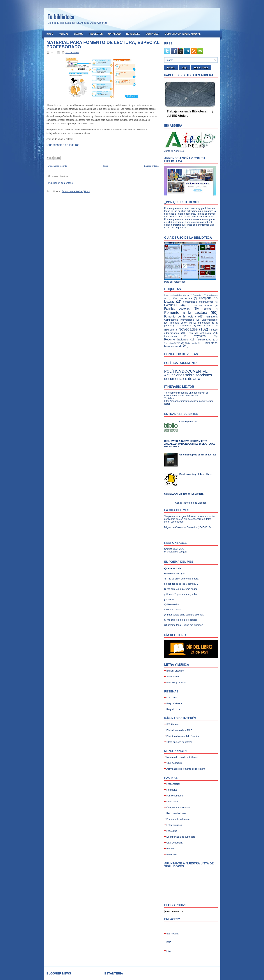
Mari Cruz (172, 698)
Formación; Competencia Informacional (191, 318)
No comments (72, 53)
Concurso (193, 305)
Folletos (207, 309)
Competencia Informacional (183, 34)
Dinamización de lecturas (63, 145)
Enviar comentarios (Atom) (76, 191)
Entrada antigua (151, 166)
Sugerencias (204, 340)
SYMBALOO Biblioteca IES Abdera (184, 494)
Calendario (198, 295)
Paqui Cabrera (174, 703)
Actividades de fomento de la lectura (186, 769)
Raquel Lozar (174, 709)
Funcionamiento (209, 320)
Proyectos (96, 34)
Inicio (50, 34)
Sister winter (173, 677)
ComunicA (171, 305)
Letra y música (205, 325)
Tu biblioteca (61, 17)
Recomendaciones (176, 339)
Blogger (202, 503)
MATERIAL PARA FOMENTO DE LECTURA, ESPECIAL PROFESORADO (103, 45)
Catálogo (114, 34)
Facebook (172, 854)
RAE (169, 951)
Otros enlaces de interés (179, 742)
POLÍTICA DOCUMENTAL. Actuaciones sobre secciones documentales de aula (188, 375)
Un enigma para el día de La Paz (198, 455)
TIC (179, 343)
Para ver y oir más (176, 682)
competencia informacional (198, 302)
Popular (171, 68)
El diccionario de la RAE (179, 730)
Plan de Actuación (199, 333)
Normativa (169, 330)
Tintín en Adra (191, 343)
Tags (184, 68)
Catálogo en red (188, 422)
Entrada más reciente (57, 166)
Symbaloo (169, 343)
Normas (64, 34)
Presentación (171, 336)
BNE (169, 942)
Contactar (153, 34)
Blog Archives (201, 68)
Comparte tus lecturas (178, 807)
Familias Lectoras (177, 309)
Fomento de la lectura (180, 316)
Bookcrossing (170, 295)
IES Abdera (173, 724)
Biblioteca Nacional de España (183, 736)
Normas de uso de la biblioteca (183, 757)
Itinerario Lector (179, 323)
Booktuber (184, 295)
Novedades (133, 34)
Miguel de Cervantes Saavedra (181, 527)
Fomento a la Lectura (186, 312)
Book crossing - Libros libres (196, 474)
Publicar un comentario (61, 183)
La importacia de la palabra (181, 837)
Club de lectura (183, 298)
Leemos (79, 34)
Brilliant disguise (175, 671)
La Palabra (185, 325)
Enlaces (208, 305)
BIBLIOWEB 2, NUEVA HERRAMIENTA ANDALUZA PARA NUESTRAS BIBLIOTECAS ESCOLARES (190, 444)
